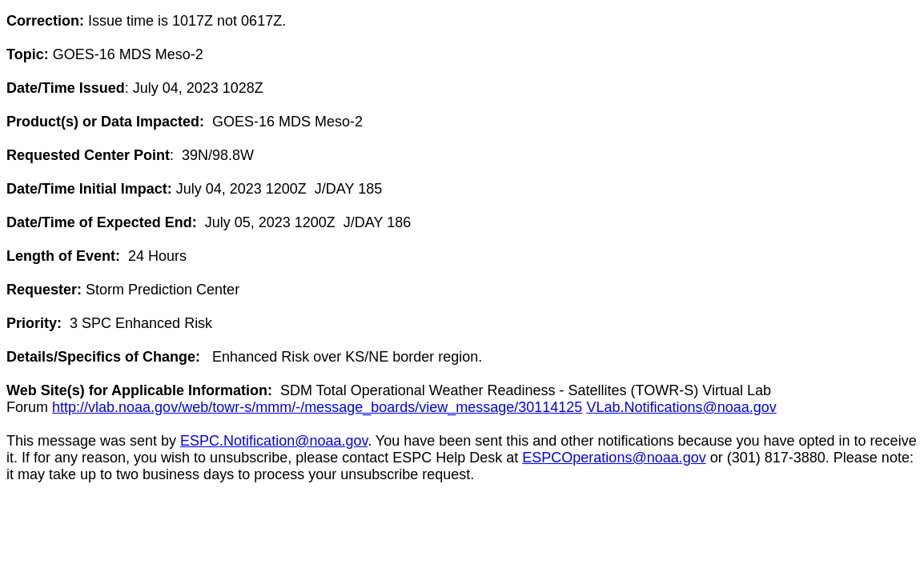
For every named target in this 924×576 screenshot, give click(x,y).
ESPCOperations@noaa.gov (614, 458)
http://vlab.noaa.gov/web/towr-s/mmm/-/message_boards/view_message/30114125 (317, 407)
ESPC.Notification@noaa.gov (274, 441)
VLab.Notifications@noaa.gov (681, 407)
